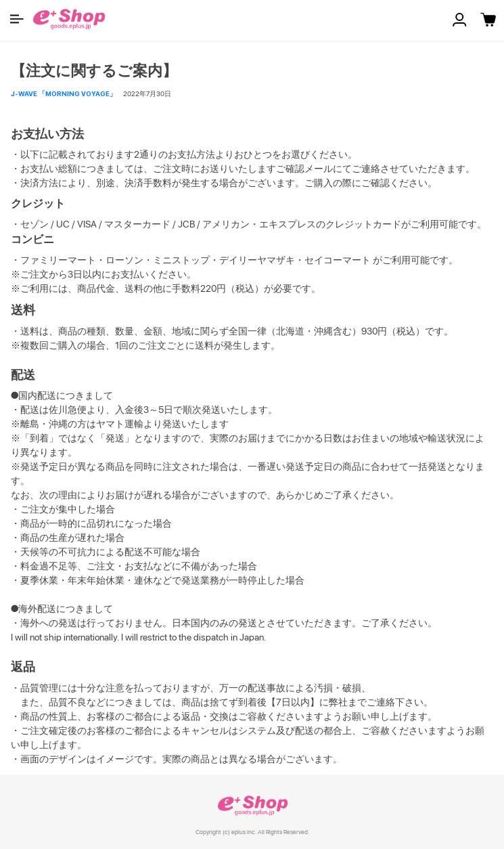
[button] (17, 19)
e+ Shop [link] (252, 805)
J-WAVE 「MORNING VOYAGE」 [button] (64, 93)
